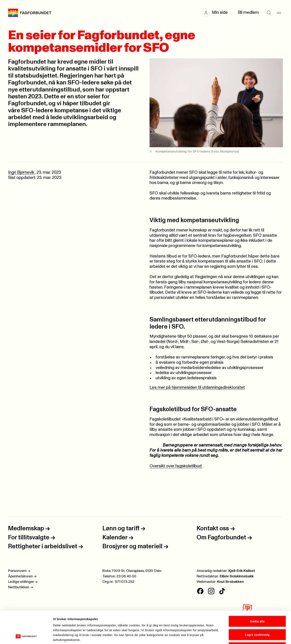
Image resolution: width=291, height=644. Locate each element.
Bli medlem (248, 13)
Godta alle (257, 591)
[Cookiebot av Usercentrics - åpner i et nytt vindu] (26, 636)
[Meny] (279, 13)
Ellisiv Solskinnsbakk (237, 576)
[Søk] (269, 13)
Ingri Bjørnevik (22, 172)
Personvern (19, 571)
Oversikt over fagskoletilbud (176, 466)
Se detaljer (217, 636)
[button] (217, 13)
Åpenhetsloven (22, 576)
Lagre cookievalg (257, 604)
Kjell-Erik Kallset (242, 571)
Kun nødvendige (257, 617)
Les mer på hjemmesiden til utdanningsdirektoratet (197, 388)
